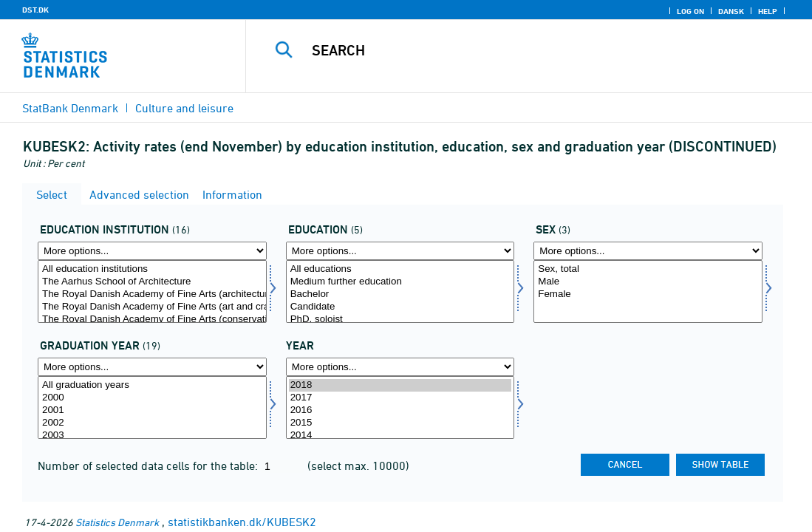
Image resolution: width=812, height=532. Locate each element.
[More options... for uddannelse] (400, 251)
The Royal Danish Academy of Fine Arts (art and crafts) (152, 307)
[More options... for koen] (648, 251)
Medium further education (400, 282)
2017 (400, 398)
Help (768, 11)
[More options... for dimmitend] (152, 367)
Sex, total (648, 269)
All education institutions (152, 269)
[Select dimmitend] (152, 407)
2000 (152, 398)
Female (648, 294)
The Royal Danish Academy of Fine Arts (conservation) (152, 320)
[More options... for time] (400, 367)
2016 (400, 410)
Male (648, 282)
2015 (400, 423)
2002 (152, 423)
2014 (400, 436)
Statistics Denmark (117, 522)
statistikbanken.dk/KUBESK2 (242, 522)
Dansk (731, 11)
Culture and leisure (184, 108)
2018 (400, 385)
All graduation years (152, 385)
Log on (690, 11)
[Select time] (400, 407)
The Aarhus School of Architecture (152, 282)
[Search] (529, 50)
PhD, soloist (400, 320)
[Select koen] (648, 291)
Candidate (400, 307)
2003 (152, 436)
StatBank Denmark (70, 108)
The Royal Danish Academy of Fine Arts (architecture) (152, 294)
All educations (400, 269)
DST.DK (35, 10)
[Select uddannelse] (400, 291)
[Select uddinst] (152, 291)
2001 (152, 410)
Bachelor (400, 294)
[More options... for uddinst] (152, 251)
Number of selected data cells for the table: (149, 465)
